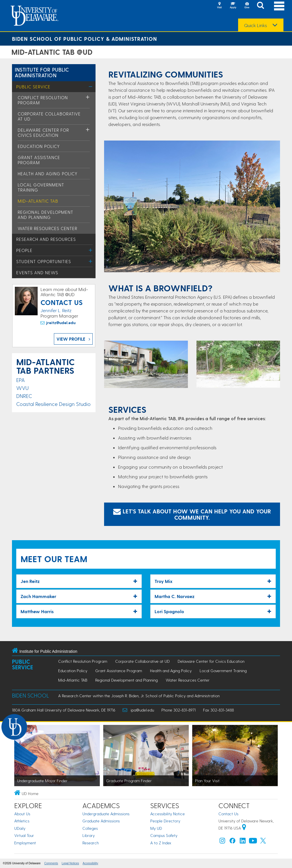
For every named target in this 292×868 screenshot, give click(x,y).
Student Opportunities (44, 261)
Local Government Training (223, 671)
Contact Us (228, 814)
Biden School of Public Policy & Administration (85, 39)
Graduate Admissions (101, 821)
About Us (22, 814)
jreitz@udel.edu (61, 323)
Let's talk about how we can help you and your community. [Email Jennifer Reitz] (192, 514)
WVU (22, 388)
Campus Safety (164, 835)
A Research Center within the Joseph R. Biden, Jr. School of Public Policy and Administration (139, 696)
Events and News (37, 273)
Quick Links (255, 25)
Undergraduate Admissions (106, 814)
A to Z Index (161, 843)
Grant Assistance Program (39, 160)
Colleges (90, 828)
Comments (51, 863)
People (24, 250)
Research (91, 843)
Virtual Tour (24, 835)
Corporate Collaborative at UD (142, 661)
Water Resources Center (47, 228)
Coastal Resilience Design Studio (53, 404)
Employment (25, 843)
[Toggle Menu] (91, 87)
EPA (21, 380)
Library (89, 835)
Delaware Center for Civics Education (43, 133)
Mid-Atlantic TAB (38, 201)
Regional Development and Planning (45, 215)
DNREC (24, 396)
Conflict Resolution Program (83, 661)
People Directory (165, 821)
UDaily (20, 828)
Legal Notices (70, 863)
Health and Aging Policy (48, 174)
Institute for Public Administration (42, 72)
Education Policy (39, 146)
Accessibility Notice (168, 814)
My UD (156, 828)
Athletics (22, 821)
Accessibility (90, 863)
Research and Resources (46, 239)
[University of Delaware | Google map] (244, 828)
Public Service (33, 87)
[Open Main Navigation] (279, 6)
